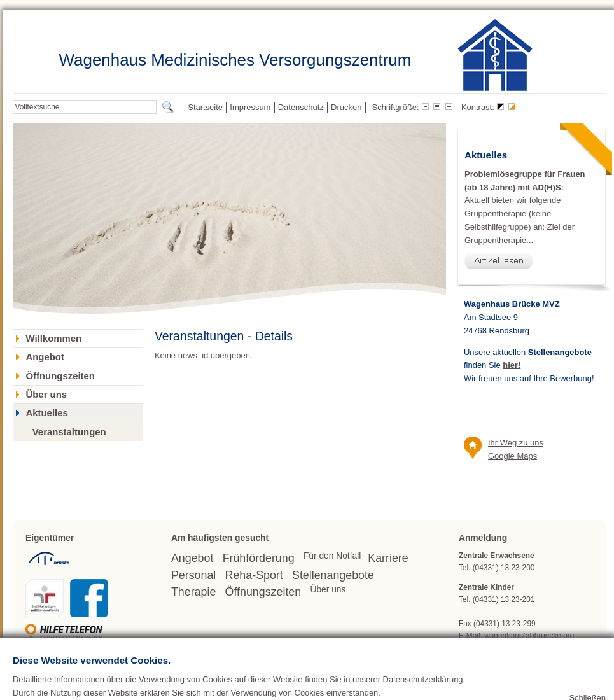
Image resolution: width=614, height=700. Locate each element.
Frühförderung (259, 558)
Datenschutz (301, 107)
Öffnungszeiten (60, 376)
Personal (193, 575)
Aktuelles (46, 413)
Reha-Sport (254, 575)
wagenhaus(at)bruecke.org (529, 636)
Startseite (205, 107)
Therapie (193, 592)
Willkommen (53, 339)
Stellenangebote (333, 575)
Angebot (45, 357)
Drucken (346, 107)
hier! (512, 365)
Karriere (388, 558)
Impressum (250, 107)
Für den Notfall (332, 556)
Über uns (46, 395)
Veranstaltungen (69, 432)
